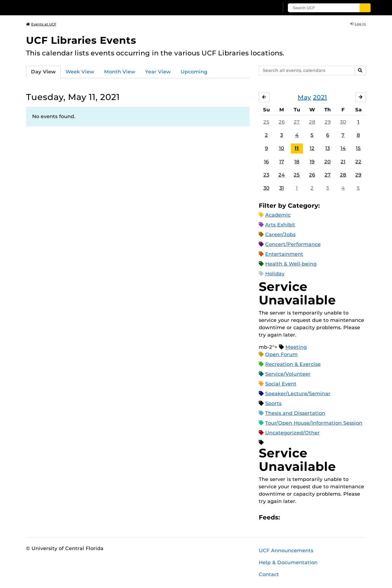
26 (282, 122)
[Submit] (365, 8)
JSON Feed (330, 517)
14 (343, 148)
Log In (358, 24)
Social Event (281, 384)
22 (358, 162)
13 (328, 148)
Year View (158, 72)
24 (282, 175)
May (304, 97)
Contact (269, 574)
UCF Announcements (286, 551)
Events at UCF (41, 24)
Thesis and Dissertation (295, 413)
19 (312, 162)
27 (297, 122)
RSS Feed (309, 517)
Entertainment (284, 254)
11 (297, 148)
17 (282, 162)
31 (282, 188)
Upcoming (194, 72)
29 (328, 122)
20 (328, 162)
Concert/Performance (293, 244)
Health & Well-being (291, 264)
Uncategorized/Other (292, 433)
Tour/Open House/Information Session (314, 423)
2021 (320, 97)
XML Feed (319, 517)
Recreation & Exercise (293, 364)
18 (297, 162)
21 (343, 162)
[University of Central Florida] (71, 7)
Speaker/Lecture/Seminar (298, 394)
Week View (80, 72)
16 (266, 162)
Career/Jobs (280, 234)
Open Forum (281, 354)
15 (358, 148)
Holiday (275, 274)
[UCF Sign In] (260, 8)
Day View (43, 72)
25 (266, 122)
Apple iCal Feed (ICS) (288, 517)
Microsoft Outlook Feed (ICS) (298, 517)
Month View (120, 72)
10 (282, 148)
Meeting (296, 347)
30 (343, 122)
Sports (273, 403)
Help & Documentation (288, 562)
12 (312, 148)
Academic (278, 215)
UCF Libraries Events (81, 40)
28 (312, 122)
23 (266, 175)
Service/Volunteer (288, 374)
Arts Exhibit (280, 225)
